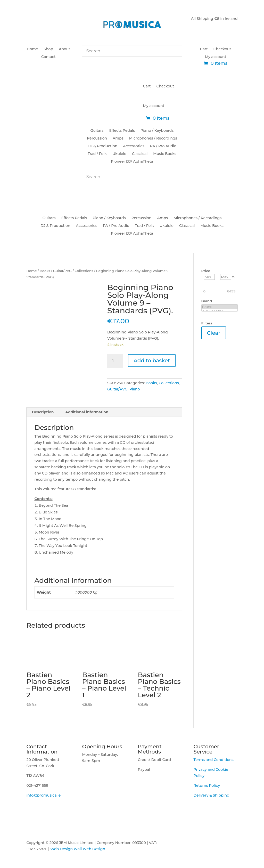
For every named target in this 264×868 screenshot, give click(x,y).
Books (45, 271)
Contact (48, 57)
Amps (118, 138)
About (64, 49)
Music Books (165, 154)
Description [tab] (43, 412)
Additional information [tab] (87, 412)
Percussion (97, 138)
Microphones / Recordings (153, 138)
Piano (135, 389)
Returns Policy (207, 785)
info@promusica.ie (43, 795)
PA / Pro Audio (163, 146)
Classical (140, 154)
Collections (84, 271)
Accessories (134, 146)
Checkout (222, 49)
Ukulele (119, 154)
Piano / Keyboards (157, 131)
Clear (214, 333)
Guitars (97, 131)
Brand (220, 307)
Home (32, 49)
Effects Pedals (122, 131)
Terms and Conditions (214, 760)
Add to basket (152, 361)
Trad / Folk (97, 154)
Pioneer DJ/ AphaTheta (132, 162)
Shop (48, 49)
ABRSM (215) (220, 311)
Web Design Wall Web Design (78, 849)
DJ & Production (102, 146)
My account (216, 57)
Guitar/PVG (62, 271)
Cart (204, 49)
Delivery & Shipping (212, 795)
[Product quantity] (115, 361)
